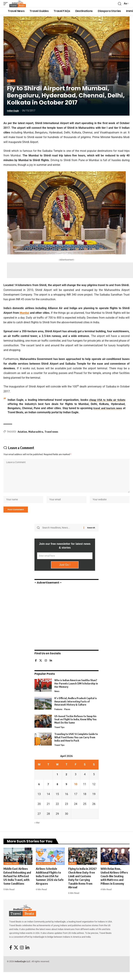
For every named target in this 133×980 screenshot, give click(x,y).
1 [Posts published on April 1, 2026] (57, 781)
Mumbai (25, 313)
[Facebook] (36, 666)
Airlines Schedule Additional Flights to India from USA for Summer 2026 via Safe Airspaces (50, 882)
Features (59, 715)
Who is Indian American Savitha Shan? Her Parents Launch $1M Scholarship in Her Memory (76, 689)
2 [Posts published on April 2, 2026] (66, 781)
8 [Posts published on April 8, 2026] (57, 790)
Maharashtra (36, 432)
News (11, 81)
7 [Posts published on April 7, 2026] (48, 790)
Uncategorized (46, 870)
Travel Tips (60, 733)
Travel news (51, 432)
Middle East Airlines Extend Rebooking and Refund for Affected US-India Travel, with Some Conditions (17, 882)
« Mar (37, 829)
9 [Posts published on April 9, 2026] (66, 790)
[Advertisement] (70, 270)
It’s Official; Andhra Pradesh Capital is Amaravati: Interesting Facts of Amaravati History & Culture (76, 707)
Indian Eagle (14, 111)
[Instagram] (46, 666)
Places (68, 715)
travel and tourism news (107, 408)
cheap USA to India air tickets (107, 400)
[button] (6, 4)
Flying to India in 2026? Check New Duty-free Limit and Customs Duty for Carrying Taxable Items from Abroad (82, 884)
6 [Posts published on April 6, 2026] (39, 790)
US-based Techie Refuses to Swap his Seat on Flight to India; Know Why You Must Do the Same (75, 725)
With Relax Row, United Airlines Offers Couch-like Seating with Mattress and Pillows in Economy (114, 882)
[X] (41, 666)
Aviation (22, 432)
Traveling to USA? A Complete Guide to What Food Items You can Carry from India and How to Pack (76, 743)
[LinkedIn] (51, 666)
